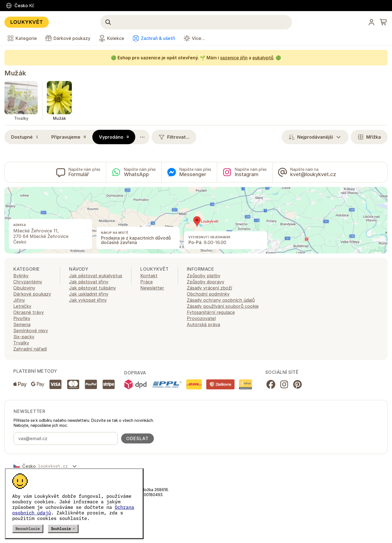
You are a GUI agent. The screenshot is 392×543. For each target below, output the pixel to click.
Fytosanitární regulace (211, 312)
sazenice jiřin (234, 58)
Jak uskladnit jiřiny (89, 294)
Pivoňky (22, 318)
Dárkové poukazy (32, 294)
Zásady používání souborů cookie (223, 306)
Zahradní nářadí (30, 349)
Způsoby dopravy (206, 282)
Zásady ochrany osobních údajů (221, 300)
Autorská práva (203, 324)
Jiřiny (19, 300)
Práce (147, 282)
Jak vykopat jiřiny (88, 300)
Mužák (15, 73)
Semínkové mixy (31, 331)
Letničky (22, 306)
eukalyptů (263, 58)
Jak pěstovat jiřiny (89, 282)
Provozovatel (201, 318)
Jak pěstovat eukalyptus (96, 276)
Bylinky (21, 276)
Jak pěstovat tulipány (92, 288)
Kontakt (149, 276)
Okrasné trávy (29, 312)
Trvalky (21, 343)
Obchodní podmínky (208, 294)
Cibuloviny (24, 288)
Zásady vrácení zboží (209, 288)
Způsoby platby (204, 276)
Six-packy (24, 337)
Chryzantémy (28, 282)
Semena (22, 324)
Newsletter (152, 288)
